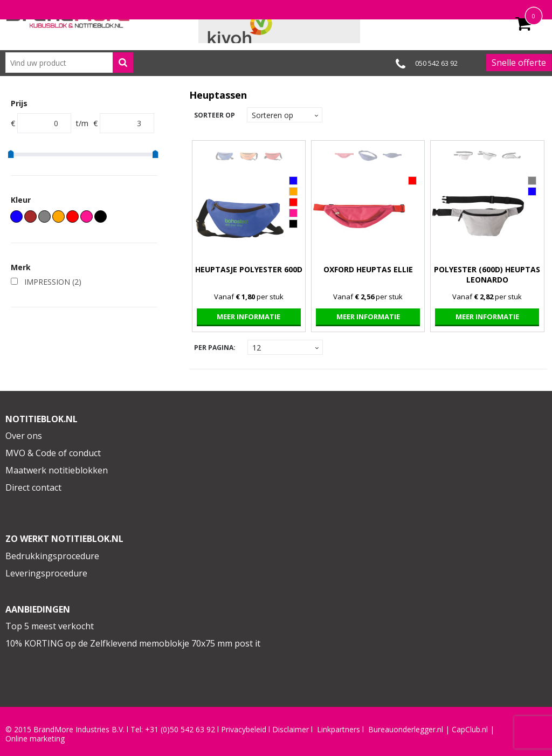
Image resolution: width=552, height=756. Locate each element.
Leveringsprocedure (46, 573)
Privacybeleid (244, 730)
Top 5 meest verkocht (50, 626)
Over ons (24, 436)
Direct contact (33, 487)
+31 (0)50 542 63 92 (180, 730)
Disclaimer (291, 730)
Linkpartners (339, 730)
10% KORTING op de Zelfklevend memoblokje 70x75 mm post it (133, 643)
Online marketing (35, 739)
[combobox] (69, 63)
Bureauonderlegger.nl (406, 730)
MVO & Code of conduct (53, 453)
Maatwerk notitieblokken (57, 470)
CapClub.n (469, 730)
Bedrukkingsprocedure (52, 556)
